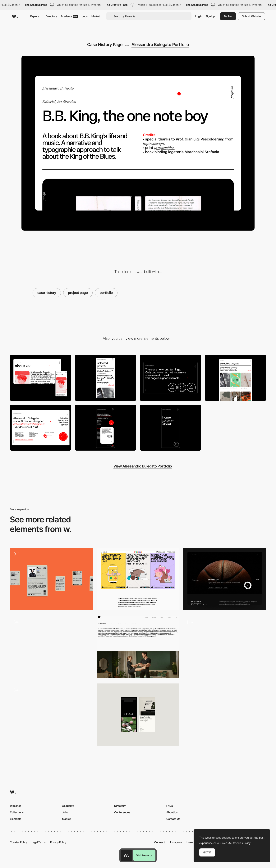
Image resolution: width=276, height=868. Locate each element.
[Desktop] (41, 378)
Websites (16, 806)
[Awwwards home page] (126, 855)
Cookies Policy (18, 842)
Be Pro (228, 16)
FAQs (170, 806)
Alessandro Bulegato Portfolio (160, 45)
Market (96, 16)
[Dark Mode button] (106, 428)
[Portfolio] (138, 647)
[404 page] (170, 378)
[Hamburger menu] (170, 428)
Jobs (85, 16)
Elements (16, 819)
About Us (172, 812)
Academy (69, 16)
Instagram (176, 842)
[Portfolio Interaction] (51, 647)
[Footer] (41, 428)
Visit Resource (144, 855)
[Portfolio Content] (138, 579)
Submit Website (251, 16)
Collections (17, 812)
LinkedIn (191, 842)
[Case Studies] (225, 579)
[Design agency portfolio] (51, 715)
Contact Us (173, 819)
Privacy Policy (58, 842)
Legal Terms (39, 842)
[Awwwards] (15, 16)
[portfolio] (51, 579)
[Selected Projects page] (235, 378)
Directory (51, 16)
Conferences (122, 812)
